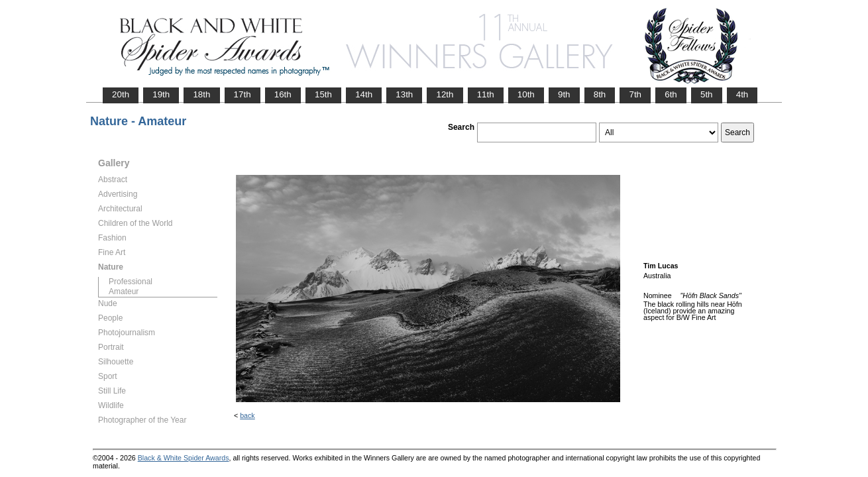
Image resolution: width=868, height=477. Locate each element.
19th (161, 94)
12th (445, 94)
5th (707, 94)
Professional (131, 282)
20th (121, 94)
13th (404, 94)
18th (201, 94)
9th (564, 94)
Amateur (124, 291)
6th (671, 94)
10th (526, 94)
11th (486, 94)
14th (364, 94)
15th (323, 94)
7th (635, 94)
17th (243, 94)
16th (283, 94)
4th (742, 94)
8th (600, 94)
